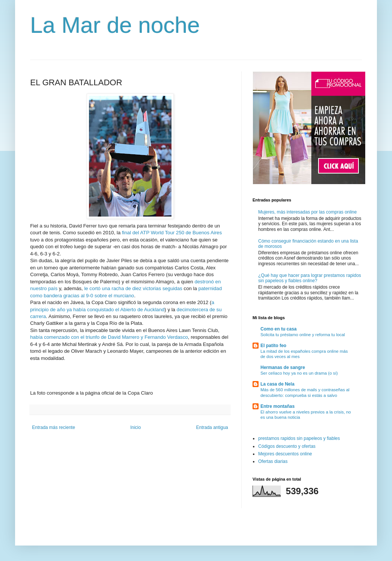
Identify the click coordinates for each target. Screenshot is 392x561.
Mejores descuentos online (285, 454)
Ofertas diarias (273, 461)
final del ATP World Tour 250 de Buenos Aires (171, 233)
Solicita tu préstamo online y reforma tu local (303, 335)
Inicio (136, 427)
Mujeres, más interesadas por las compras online (307, 212)
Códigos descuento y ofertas (287, 446)
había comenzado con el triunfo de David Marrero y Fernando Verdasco (109, 337)
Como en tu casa (279, 329)
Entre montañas (278, 406)
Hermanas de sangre (283, 367)
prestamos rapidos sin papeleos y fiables (299, 438)
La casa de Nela (277, 384)
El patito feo (273, 346)
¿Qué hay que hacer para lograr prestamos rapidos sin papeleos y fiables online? (310, 278)
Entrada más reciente (54, 427)
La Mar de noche (115, 25)
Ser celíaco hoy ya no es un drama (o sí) (299, 373)
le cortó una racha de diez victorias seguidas (133, 288)
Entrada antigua (212, 427)
